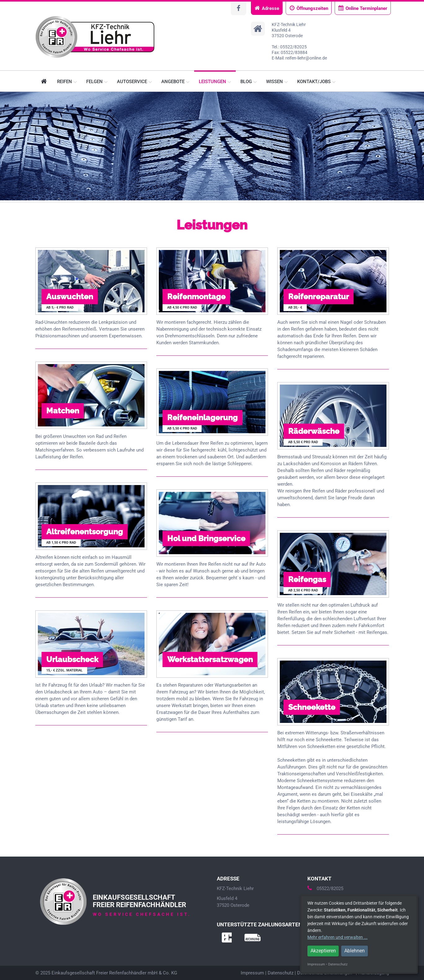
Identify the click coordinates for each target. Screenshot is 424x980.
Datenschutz (281, 973)
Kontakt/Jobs (316, 82)
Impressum (252, 973)
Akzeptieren (323, 951)
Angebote (175, 82)
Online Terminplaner (363, 8)
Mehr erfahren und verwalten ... (337, 937)
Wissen (277, 82)
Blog (249, 82)
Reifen (67, 82)
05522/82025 (325, 889)
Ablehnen (355, 951)
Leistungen (215, 82)
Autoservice (134, 82)
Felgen (97, 82)
